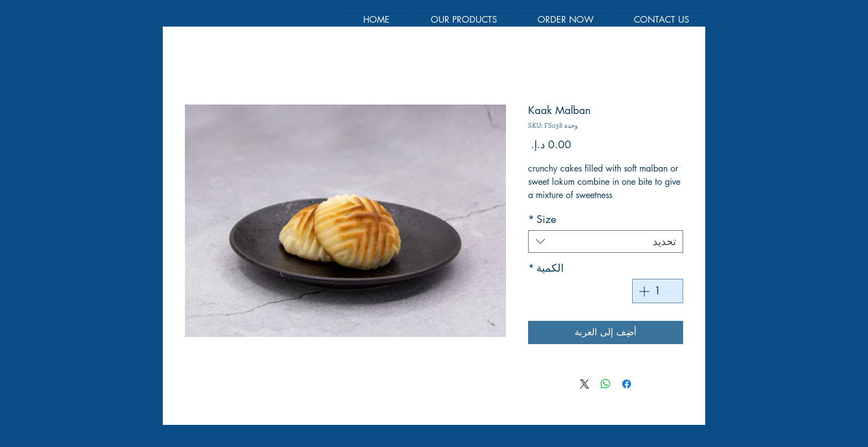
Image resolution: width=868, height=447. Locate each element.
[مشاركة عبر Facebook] (627, 384)
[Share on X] (585, 384)
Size (542, 219)
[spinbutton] (658, 291)
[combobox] (606, 241)
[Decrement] (673, 291)
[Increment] (643, 291)
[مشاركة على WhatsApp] (606, 384)
